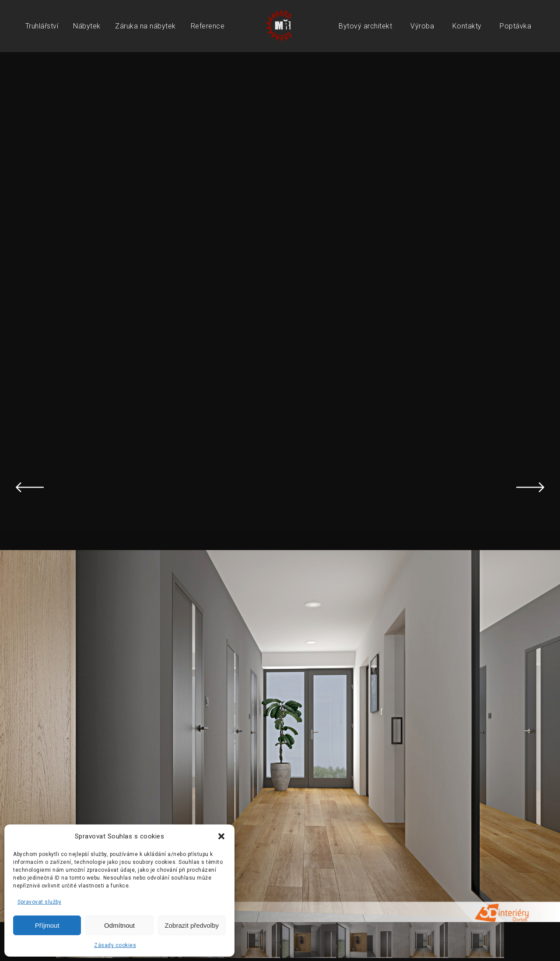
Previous (30, 487)
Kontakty (467, 26)
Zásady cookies (115, 945)
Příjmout (47, 925)
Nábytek (87, 26)
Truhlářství (42, 26)
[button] (221, 836)
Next (530, 487)
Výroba (422, 26)
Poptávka (515, 26)
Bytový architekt (365, 26)
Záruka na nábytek (145, 26)
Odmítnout (119, 925)
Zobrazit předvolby (192, 925)
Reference (208, 26)
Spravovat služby (39, 902)
